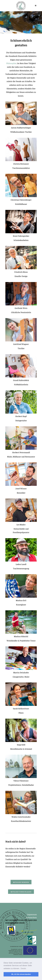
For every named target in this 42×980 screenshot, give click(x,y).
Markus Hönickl (21, 636)
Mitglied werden (21, 882)
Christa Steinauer (21, 164)
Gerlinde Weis (21, 308)
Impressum (32, 914)
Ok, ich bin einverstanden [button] (21, 974)
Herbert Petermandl (21, 452)
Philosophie (11, 63)
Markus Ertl (21, 600)
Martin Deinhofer (21, 672)
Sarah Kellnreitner (21, 708)
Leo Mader (21, 524)
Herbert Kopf (21, 416)
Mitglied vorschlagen (21, 892)
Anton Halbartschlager (21, 128)
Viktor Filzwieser (21, 781)
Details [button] (23, 968)
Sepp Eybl (21, 745)
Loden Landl (21, 564)
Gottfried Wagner (21, 344)
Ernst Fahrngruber (21, 236)
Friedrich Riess (21, 272)
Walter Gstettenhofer (21, 817)
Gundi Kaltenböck (21, 380)
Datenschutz (31, 917)
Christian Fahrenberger (21, 200)
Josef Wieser (21, 488)
